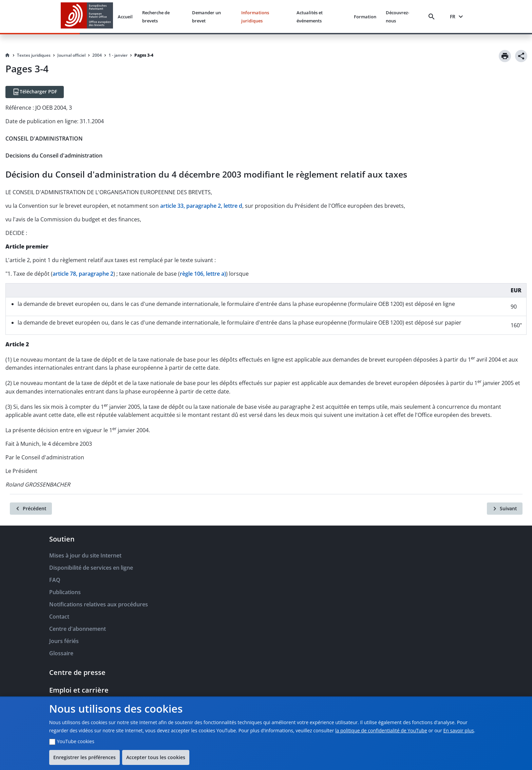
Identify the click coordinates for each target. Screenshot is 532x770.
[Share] (521, 56)
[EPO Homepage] (87, 16)
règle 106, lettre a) (203, 274)
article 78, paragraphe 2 (83, 274)
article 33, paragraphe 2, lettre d (201, 206)
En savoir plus (459, 730)
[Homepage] (7, 55)
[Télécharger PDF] (35, 92)
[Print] (505, 56)
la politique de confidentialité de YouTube (381, 730)
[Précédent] (31, 509)
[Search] (433, 17)
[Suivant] (505, 509)
